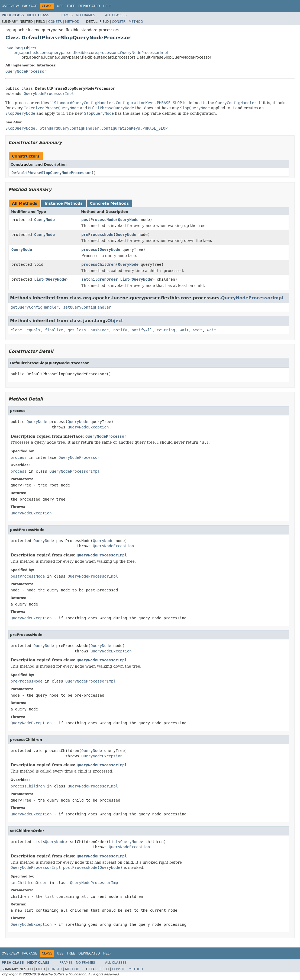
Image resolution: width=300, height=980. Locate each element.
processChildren (98, 264)
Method (72, 22)
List (39, 279)
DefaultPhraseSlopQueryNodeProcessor (51, 173)
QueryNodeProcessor (26, 71)
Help (107, 6)
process (89, 249)
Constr (55, 22)
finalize (54, 330)
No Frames (86, 15)
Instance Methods (63, 203)
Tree (71, 6)
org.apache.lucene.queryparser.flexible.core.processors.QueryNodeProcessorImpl (91, 53)
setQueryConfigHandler (87, 307)
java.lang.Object (21, 48)
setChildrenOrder (100, 279)
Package (30, 6)
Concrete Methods (109, 203)
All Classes (116, 15)
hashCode (100, 330)
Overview (10, 6)
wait (184, 330)
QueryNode (44, 220)
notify (120, 330)
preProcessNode (97, 235)
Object (115, 321)
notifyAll (142, 330)
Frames (66, 15)
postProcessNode (98, 220)
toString (166, 330)
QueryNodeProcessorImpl (49, 94)
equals (33, 330)
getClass (77, 330)
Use (60, 6)
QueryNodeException (88, 427)
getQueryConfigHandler (35, 307)
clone (16, 330)
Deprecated (89, 6)
